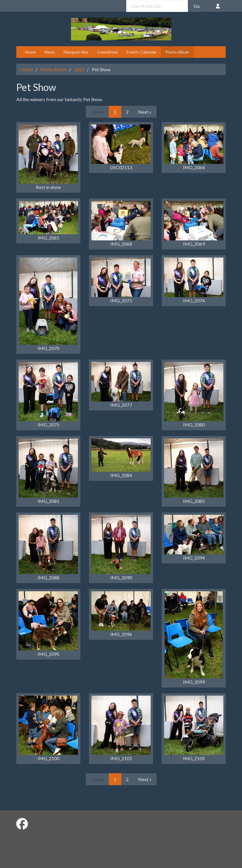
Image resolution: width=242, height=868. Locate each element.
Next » (145, 112)
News (50, 52)
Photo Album (177, 52)
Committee (107, 52)
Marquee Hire (76, 52)
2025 (79, 69)
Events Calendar (142, 52)
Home (30, 52)
